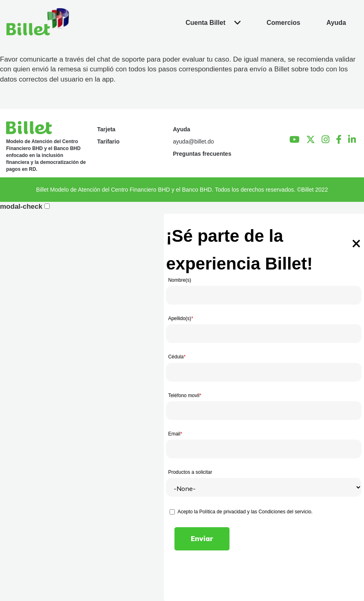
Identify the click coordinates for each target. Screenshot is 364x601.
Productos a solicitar (190, 472)
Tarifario (108, 141)
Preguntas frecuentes (202, 154)
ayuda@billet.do (193, 141)
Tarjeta (106, 129)
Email (175, 434)
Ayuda (181, 129)
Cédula (177, 357)
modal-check (21, 207)
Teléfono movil (184, 396)
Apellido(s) (180, 318)
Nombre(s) (180, 280)
